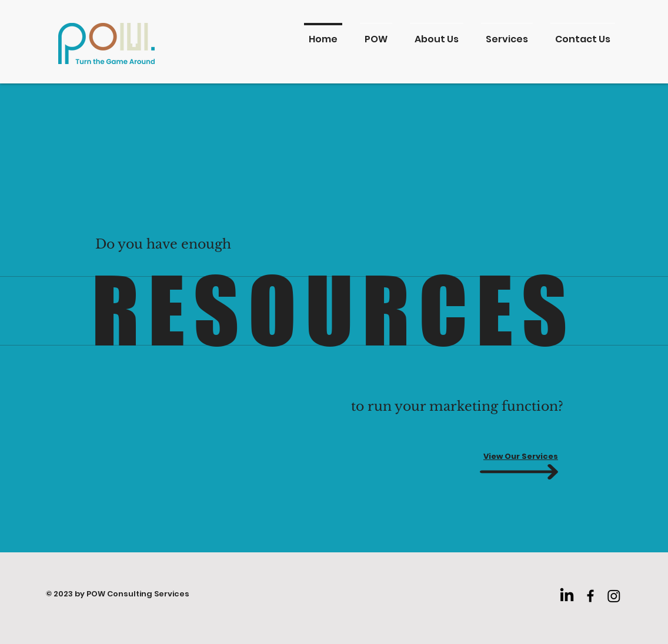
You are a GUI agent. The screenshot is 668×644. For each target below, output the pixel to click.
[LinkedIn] (567, 596)
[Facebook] (590, 596)
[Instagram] (614, 596)
